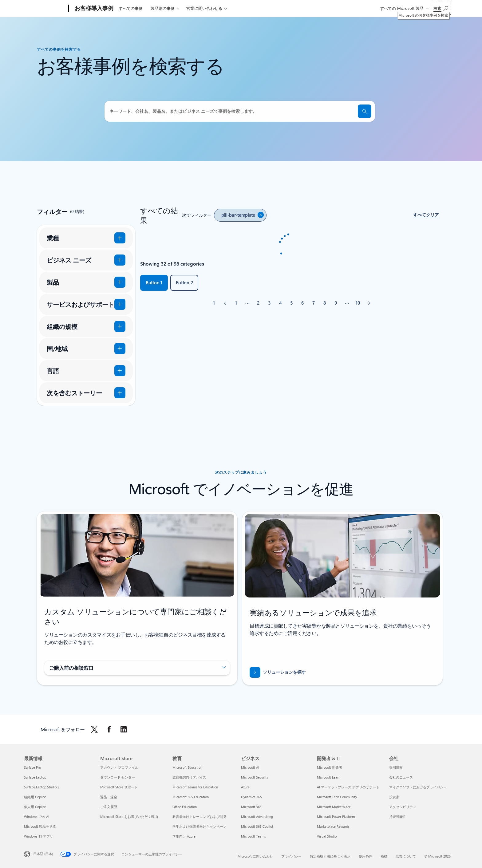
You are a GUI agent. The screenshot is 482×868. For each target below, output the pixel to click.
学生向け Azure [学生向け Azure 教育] (184, 836)
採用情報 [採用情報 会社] (396, 767)
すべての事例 (131, 8)
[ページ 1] (236, 303)
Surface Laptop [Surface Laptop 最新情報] (35, 777)
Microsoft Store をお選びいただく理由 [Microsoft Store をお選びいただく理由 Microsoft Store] (129, 817)
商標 (384, 856)
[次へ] (369, 303)
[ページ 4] (280, 303)
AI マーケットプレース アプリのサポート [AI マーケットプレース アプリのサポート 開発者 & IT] (348, 787)
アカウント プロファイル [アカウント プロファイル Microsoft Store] (119, 767)
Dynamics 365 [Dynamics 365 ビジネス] (251, 797)
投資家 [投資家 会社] (394, 797)
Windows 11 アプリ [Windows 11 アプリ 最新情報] (39, 836)
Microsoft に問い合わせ (255, 856)
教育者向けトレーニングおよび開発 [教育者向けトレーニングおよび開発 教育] (200, 817)
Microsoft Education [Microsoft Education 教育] (187, 767)
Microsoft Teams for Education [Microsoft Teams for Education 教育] (195, 787)
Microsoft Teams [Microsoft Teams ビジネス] (253, 836)
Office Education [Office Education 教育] (185, 807)
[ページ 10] (358, 303)
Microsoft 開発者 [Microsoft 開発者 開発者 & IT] (330, 767)
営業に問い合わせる (204, 8)
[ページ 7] (314, 303)
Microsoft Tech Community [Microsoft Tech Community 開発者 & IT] (337, 797)
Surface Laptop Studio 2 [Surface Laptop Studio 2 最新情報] (42, 787)
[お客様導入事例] (93, 9)
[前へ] (225, 303)
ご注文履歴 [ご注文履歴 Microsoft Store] (109, 807)
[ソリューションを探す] (278, 672)
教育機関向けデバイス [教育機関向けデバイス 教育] (189, 777)
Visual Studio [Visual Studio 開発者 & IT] (327, 836)
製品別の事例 (163, 8)
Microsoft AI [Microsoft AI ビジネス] (250, 767)
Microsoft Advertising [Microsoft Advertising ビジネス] (257, 817)
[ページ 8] (325, 303)
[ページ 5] (291, 303)
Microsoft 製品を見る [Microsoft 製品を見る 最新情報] (40, 826)
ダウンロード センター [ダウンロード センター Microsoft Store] (118, 777)
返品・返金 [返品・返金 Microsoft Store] (109, 797)
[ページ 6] (302, 303)
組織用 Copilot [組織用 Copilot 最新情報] (35, 797)
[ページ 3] (269, 303)
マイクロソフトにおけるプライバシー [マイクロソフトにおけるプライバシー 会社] (418, 787)
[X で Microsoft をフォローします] (94, 729)
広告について (406, 856)
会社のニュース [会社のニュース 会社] (401, 777)
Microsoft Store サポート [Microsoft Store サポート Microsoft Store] (119, 787)
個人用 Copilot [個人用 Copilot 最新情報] (35, 807)
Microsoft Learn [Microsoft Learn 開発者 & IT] (329, 777)
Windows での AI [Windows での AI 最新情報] (37, 817)
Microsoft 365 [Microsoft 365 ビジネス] (251, 807)
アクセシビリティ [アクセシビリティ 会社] (403, 807)
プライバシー (291, 856)
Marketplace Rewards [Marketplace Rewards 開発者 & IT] (333, 826)
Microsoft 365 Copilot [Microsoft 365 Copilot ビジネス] (257, 826)
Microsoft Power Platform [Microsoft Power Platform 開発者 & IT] (336, 817)
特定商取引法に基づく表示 (330, 856)
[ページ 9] (336, 303)
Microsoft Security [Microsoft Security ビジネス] (255, 777)
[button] (426, 215)
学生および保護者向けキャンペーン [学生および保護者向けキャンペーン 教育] (200, 826)
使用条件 (365, 856)
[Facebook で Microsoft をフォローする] (109, 729)
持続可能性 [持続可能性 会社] (398, 817)
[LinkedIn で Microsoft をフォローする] (124, 729)
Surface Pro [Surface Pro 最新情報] (32, 767)
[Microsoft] (45, 9)
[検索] (365, 111)
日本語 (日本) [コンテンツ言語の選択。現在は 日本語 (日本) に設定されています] (43, 854)
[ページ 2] (258, 303)
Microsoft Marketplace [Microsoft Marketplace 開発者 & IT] (334, 807)
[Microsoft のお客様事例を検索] (441, 8)
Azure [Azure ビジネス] (245, 787)
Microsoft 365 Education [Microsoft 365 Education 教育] (191, 797)
